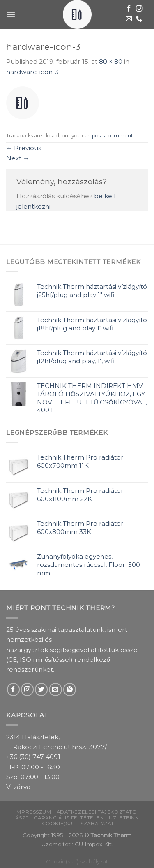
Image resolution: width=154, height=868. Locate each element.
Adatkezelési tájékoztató (97, 812)
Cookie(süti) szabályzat (78, 824)
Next (18, 158)
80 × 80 (111, 62)
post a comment (113, 136)
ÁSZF (22, 818)
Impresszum (33, 812)
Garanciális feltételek (69, 818)
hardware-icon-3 (32, 72)
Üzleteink (124, 818)
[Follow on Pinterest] (70, 689)
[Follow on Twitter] (41, 689)
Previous (24, 148)
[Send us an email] (129, 19)
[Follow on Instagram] (139, 9)
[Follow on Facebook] (129, 9)
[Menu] (11, 14)
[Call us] (139, 19)
